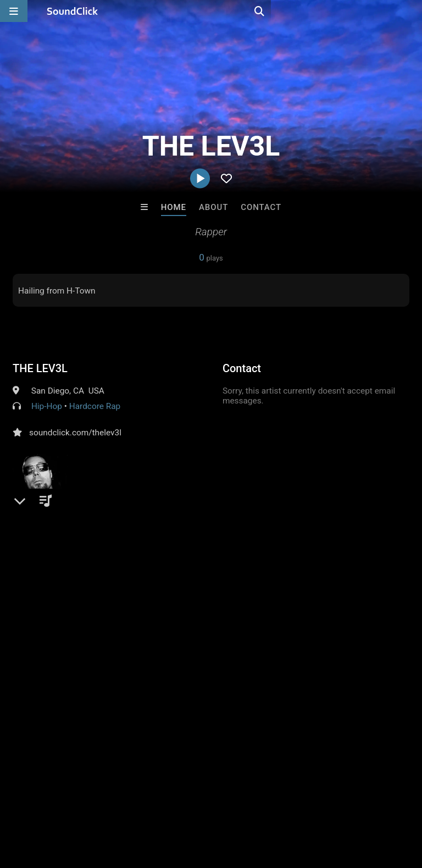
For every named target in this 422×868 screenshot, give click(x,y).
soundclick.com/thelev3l (75, 433)
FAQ (46, 803)
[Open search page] (411, 11)
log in (96, 622)
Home (174, 207)
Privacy (262, 803)
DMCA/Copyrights (204, 803)
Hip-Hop (47, 406)
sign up (56, 622)
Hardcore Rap (95, 406)
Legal (296, 803)
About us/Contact (98, 803)
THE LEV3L (40, 368)
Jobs (151, 803)
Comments (40, 578)
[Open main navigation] (14, 11)
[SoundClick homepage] (73, 11)
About (213, 207)
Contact (261, 207)
